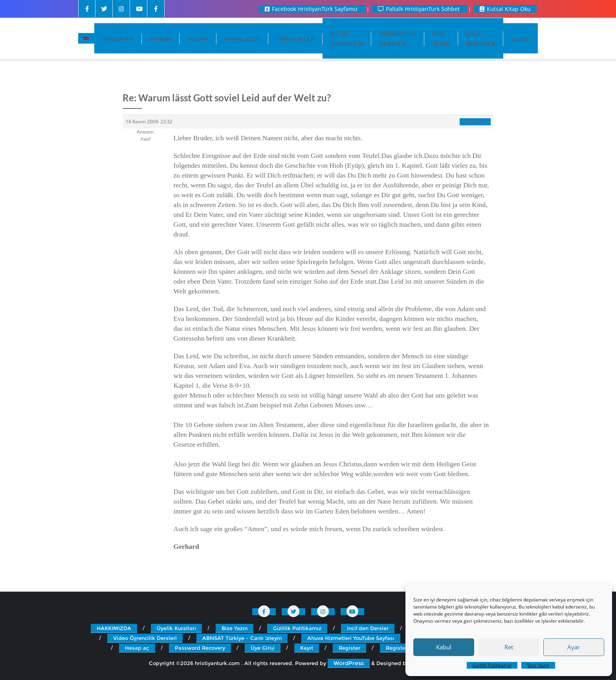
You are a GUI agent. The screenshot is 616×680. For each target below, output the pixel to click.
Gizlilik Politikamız (492, 665)
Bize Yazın (538, 665)
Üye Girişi (263, 648)
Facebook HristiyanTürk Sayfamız (312, 9)
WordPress (349, 663)
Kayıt (307, 648)
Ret (509, 647)
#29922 (475, 122)
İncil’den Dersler (368, 628)
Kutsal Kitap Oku (505, 9)
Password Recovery (200, 648)
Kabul (444, 647)
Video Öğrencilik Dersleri (145, 638)
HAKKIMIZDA (114, 628)
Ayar (574, 647)
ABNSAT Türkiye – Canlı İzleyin (242, 638)
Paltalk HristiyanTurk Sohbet (420, 9)
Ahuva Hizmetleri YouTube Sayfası (351, 638)
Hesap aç (137, 648)
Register (349, 648)
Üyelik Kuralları (176, 628)
